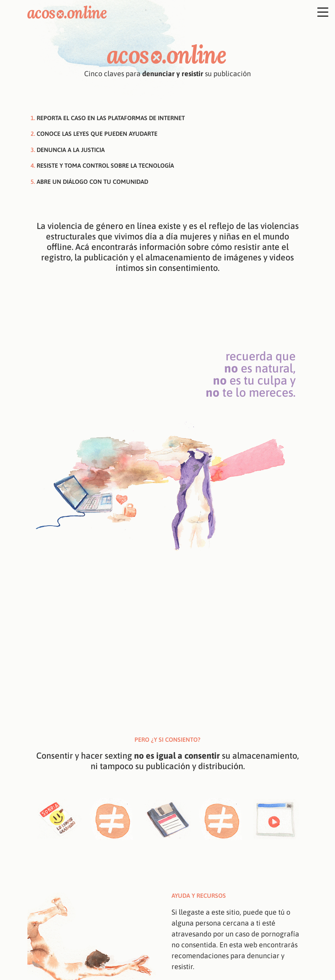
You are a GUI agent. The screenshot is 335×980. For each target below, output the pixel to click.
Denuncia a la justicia (71, 150)
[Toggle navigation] (307, 12)
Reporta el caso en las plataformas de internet (111, 118)
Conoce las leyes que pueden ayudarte (97, 134)
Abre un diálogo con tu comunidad (92, 182)
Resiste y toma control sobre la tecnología (105, 165)
